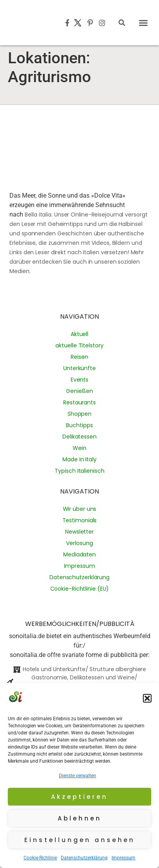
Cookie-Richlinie (40, 858)
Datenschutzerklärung (84, 858)
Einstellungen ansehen (80, 840)
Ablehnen (80, 818)
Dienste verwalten (78, 776)
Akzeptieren (79, 797)
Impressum (123, 858)
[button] (147, 698)
